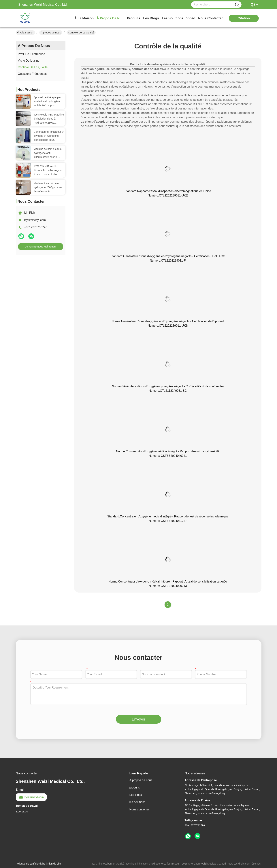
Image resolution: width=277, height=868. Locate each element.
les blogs (151, 18)
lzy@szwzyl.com (35, 220)
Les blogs (136, 795)
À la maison (84, 18)
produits (134, 18)
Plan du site (54, 864)
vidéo (191, 18)
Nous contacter (139, 809)
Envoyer (138, 719)
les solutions (173, 18)
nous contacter (210, 18)
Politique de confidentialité (31, 864)
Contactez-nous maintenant (41, 247)
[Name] (237, 5)
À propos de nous (110, 18)
